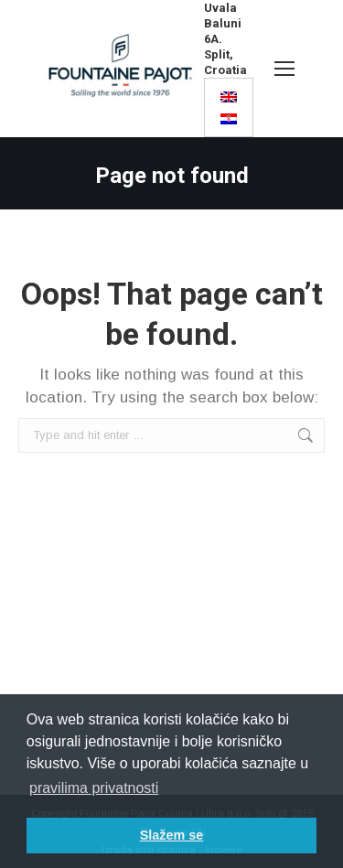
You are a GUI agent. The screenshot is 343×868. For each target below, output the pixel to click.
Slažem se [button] (172, 835)
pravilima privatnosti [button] (94, 788)
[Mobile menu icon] (284, 69)
